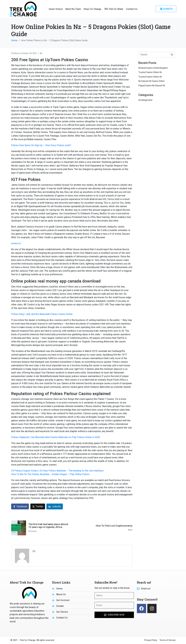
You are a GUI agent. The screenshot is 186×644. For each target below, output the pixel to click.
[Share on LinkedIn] (55, 506)
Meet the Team (73, 9)
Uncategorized (145, 100)
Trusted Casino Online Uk (150, 72)
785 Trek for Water (114, 9)
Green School (56, 9)
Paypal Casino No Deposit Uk (152, 86)
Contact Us (132, 9)
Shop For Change (92, 9)
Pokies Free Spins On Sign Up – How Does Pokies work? (41, 145)
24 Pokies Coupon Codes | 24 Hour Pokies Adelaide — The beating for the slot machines (57, 471)
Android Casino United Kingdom (153, 68)
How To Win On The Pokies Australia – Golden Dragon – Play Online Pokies (50, 474)
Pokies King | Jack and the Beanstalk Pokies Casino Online (42, 314)
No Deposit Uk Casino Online (151, 81)
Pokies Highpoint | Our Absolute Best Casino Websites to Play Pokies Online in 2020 (56, 437)
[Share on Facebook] (20, 506)
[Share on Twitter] (38, 506)
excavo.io (16, 243)
